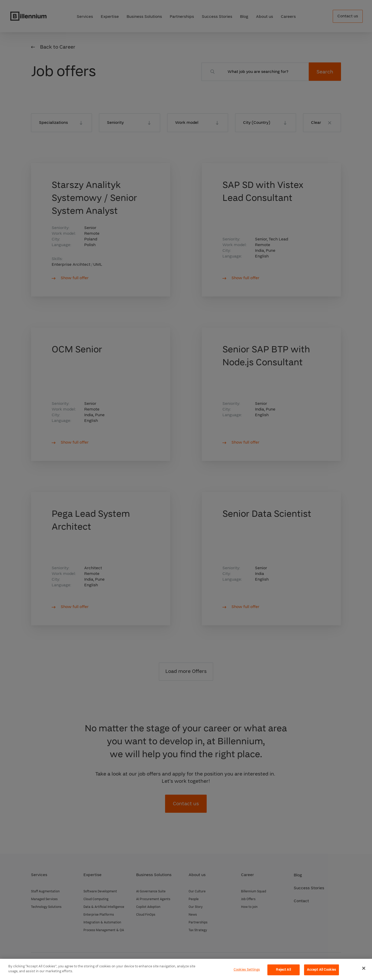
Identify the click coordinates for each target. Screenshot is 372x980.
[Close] (364, 968)
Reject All (283, 970)
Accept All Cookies (321, 970)
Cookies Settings (247, 970)
